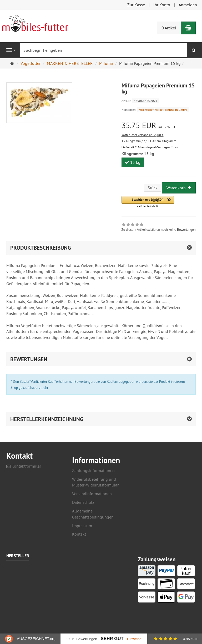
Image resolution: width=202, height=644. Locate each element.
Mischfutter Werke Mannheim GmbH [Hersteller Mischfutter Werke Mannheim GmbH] (163, 110)
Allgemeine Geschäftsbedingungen (93, 514)
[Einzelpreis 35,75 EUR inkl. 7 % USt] (159, 125)
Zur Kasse (136, 5)
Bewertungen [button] (29, 359)
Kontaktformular (24, 466)
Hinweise (134, 639)
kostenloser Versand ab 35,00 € (143, 135)
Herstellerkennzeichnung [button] (47, 419)
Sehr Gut (112, 639)
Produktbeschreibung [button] (41, 248)
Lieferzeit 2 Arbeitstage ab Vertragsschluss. (150, 147)
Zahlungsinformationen (93, 470)
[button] (148, 202)
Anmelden (188, 5)
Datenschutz (83, 502)
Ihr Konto (162, 5)
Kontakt (79, 534)
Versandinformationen (92, 494)
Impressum (82, 526)
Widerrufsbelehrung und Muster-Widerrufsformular (95, 482)
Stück (153, 188)
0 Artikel (169, 28)
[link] (159, 228)
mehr (44, 388)
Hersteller (18, 556)
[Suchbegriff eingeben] (104, 50)
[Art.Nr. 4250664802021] (159, 100)
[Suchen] (194, 50)
